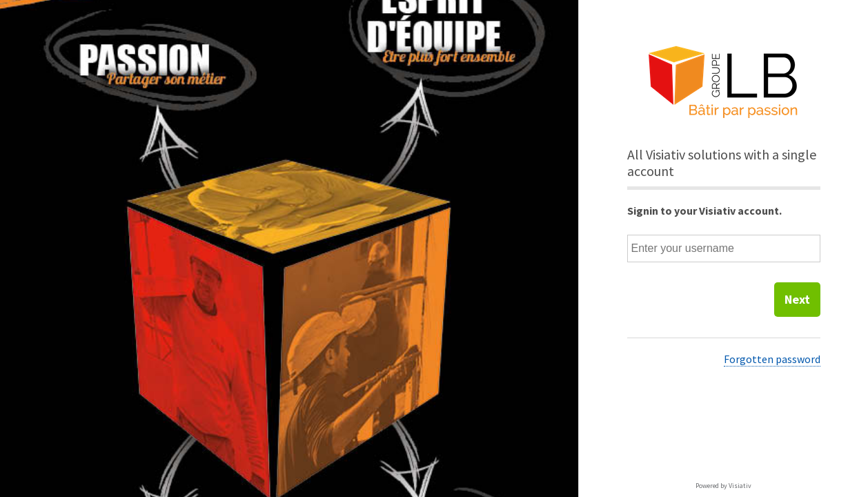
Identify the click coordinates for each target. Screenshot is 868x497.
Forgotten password (772, 359)
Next (797, 299)
